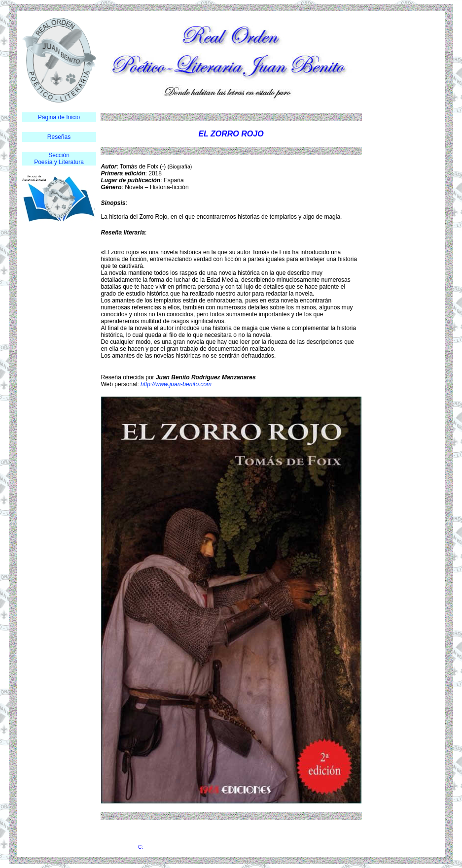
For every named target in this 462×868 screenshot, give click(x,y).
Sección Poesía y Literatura (59, 159)
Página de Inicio (59, 117)
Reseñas (59, 137)
